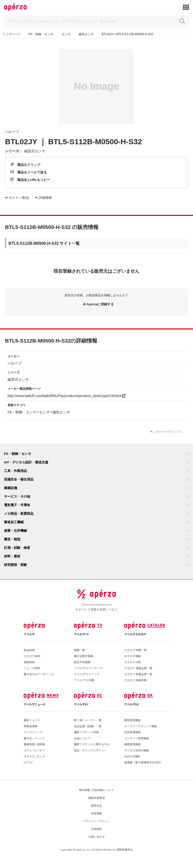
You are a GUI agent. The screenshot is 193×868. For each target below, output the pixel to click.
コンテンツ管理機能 (137, 738)
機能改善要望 (96, 798)
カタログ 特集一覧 (135, 650)
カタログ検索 (32, 656)
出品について (82, 738)
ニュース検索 (32, 668)
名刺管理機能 (132, 732)
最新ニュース (32, 720)
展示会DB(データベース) (39, 674)
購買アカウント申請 (86, 732)
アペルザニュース (35, 704)
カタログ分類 (132, 662)
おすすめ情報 (132, 656)
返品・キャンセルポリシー (90, 750)
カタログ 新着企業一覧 (138, 674)
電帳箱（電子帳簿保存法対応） (143, 762)
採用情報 (96, 813)
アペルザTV (81, 634)
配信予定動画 (82, 662)
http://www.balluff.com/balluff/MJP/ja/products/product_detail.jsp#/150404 (67, 396)
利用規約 (96, 829)
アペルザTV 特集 (84, 680)
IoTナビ (28, 762)
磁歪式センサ (35, 151)
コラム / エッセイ (34, 750)
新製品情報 (31, 726)
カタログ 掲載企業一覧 (138, 668)
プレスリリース (33, 732)
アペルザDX (132, 704)
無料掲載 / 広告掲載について (96, 790)
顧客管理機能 (132, 720)
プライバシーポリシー (96, 821)
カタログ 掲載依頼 (135, 680)
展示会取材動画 (84, 656)
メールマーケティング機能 (141, 726)
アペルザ (29, 634)
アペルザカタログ (135, 634)
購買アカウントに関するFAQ (92, 744)
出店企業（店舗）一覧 (88, 726)
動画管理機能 (132, 744)
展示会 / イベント (34, 738)
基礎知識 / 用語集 (34, 744)
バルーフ (12, 131)
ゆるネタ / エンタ (34, 756)
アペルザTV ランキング (88, 668)
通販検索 (29, 662)
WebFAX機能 (132, 756)
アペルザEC (81, 704)
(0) (17, 197)
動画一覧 (79, 650)
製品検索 (29, 650)
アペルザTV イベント (87, 674)
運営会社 (96, 805)
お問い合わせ (96, 837)
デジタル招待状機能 (137, 750)
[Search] (96, 21)
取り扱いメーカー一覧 (88, 720)
